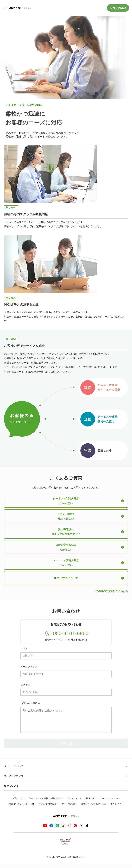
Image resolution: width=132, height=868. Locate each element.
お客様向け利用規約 (48, 804)
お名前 (24, 648)
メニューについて (66, 766)
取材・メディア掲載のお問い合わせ (46, 798)
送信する (66, 743)
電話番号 (25, 685)
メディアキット (74, 798)
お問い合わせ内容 (30, 703)
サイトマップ (117, 804)
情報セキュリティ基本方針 (21, 804)
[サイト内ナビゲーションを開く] (5, 8)
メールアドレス (29, 667)
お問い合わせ (18, 798)
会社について (66, 786)
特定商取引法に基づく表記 (94, 804)
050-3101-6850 (71, 633)
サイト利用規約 (69, 804)
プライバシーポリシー (109, 798)
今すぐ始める (118, 8)
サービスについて (66, 776)
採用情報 (90, 798)
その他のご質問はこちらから (112, 591)
